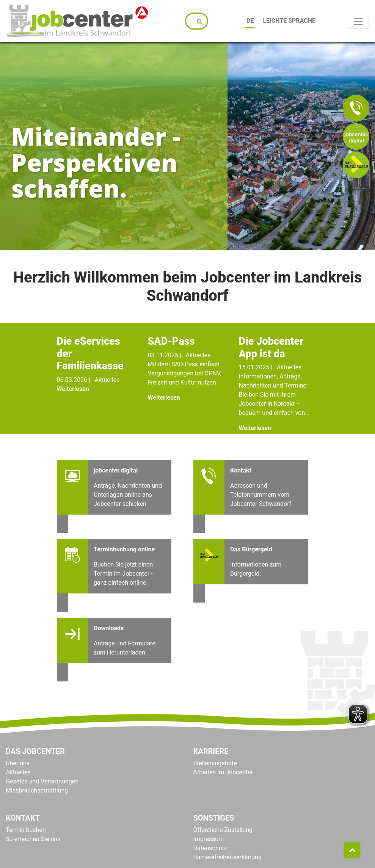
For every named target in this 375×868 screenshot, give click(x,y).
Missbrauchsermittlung (37, 790)
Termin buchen (26, 830)
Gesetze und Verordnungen (42, 781)
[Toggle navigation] (358, 21)
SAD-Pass (171, 341)
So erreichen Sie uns (33, 839)
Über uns (18, 763)
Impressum (209, 839)
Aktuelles (18, 772)
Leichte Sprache (287, 21)
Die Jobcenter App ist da (271, 348)
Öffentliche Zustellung (223, 830)
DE (248, 21)
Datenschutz (210, 848)
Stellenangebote (215, 763)
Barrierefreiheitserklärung (228, 857)
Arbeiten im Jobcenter (223, 772)
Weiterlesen (73, 389)
